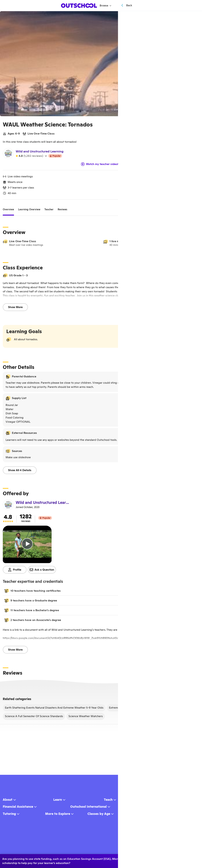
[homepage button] (79, 6)
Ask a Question (42, 571)
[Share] (186, 16)
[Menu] (136, 5)
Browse (106, 6)
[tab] (8, 211)
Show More (15, 308)
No (158, 860)
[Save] (194, 16)
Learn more (185, 860)
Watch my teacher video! (100, 166)
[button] (100, 592)
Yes (141, 860)
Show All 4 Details (20, 472)
